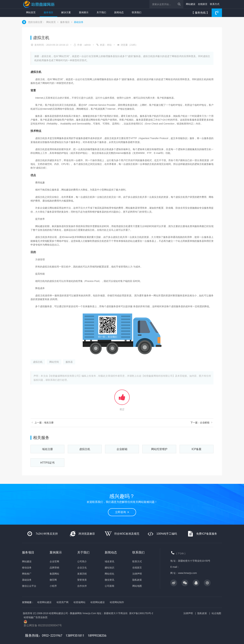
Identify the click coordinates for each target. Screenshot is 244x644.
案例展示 (84, 12)
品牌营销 (54, 568)
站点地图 (216, 613)
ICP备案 (197, 449)
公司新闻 (109, 586)
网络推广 (27, 574)
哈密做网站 (79, 602)
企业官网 (54, 561)
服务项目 (48, 12)
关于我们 (101, 12)
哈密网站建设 (44, 602)
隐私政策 (137, 580)
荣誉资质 (82, 580)
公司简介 (82, 561)
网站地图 (137, 586)
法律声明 (137, 574)
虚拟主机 (38, 362)
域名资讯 (109, 561)
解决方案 (66, 12)
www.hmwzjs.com (187, 573)
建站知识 (109, 568)
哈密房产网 (63, 602)
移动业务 (27, 568)
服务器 (69, 362)
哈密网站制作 (117, 602)
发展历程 (82, 574)
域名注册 (47, 449)
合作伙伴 (82, 586)
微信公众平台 (29, 586)
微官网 (53, 580)
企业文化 (82, 568)
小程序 (53, 586)
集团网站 (54, 574)
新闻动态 (119, 12)
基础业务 (79, 22)
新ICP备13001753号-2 (141, 613)
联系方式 (215, 4)
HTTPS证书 (47, 463)
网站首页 (31, 12)
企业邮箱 (122, 449)
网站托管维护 (159, 449)
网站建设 (191, 4)
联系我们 (137, 12)
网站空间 (54, 362)
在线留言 (203, 4)
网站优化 (109, 574)
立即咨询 (122, 512)
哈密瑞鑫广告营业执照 (36, 617)
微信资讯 (109, 580)
